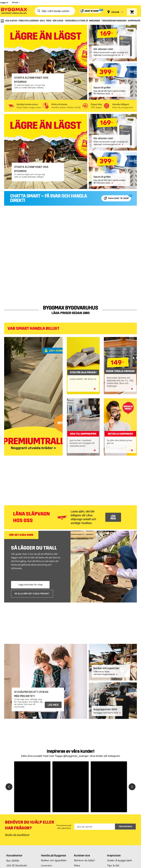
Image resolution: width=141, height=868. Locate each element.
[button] (42, 800)
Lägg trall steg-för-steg (30, 585)
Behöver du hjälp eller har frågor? (30, 852)
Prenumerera (126, 853)
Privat (15, 2)
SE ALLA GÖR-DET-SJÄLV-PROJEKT (32, 594)
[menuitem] (2, 21)
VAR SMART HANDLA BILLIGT (33, 328)
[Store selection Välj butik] (115, 12)
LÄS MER (113, 517)
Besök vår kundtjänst (17, 862)
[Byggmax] (14, 11)
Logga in (4, 2)
